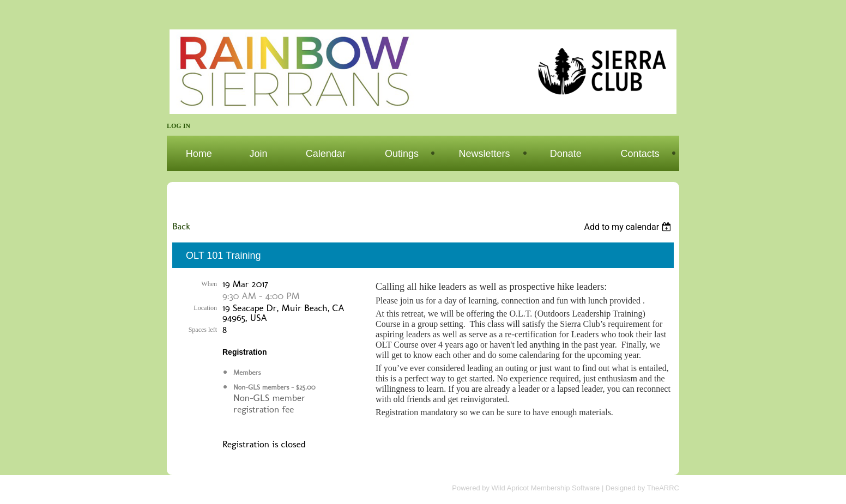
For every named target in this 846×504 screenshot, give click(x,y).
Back (181, 226)
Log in (179, 126)
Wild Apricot (510, 488)
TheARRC (663, 488)
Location (205, 308)
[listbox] (629, 227)
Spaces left (203, 330)
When (209, 284)
